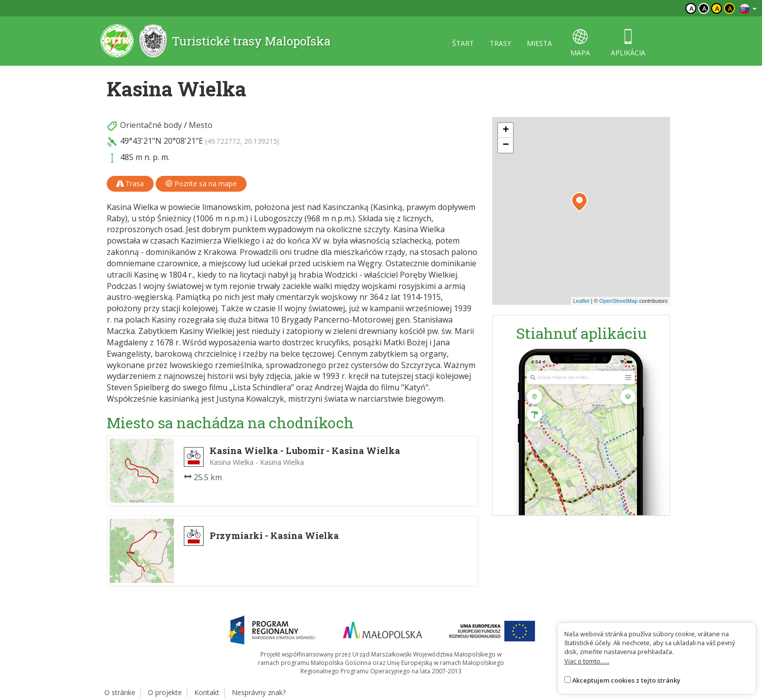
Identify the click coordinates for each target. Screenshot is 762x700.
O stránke (120, 692)
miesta (539, 43)
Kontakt (207, 692)
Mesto (201, 125)
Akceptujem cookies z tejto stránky (626, 680)
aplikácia (628, 43)
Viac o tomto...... (587, 661)
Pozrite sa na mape (201, 184)
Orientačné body (151, 125)
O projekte (165, 692)
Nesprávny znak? (259, 692)
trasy (500, 43)
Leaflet (581, 301)
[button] (579, 202)
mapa (580, 43)
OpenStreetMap (619, 301)
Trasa (130, 184)
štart (463, 43)
